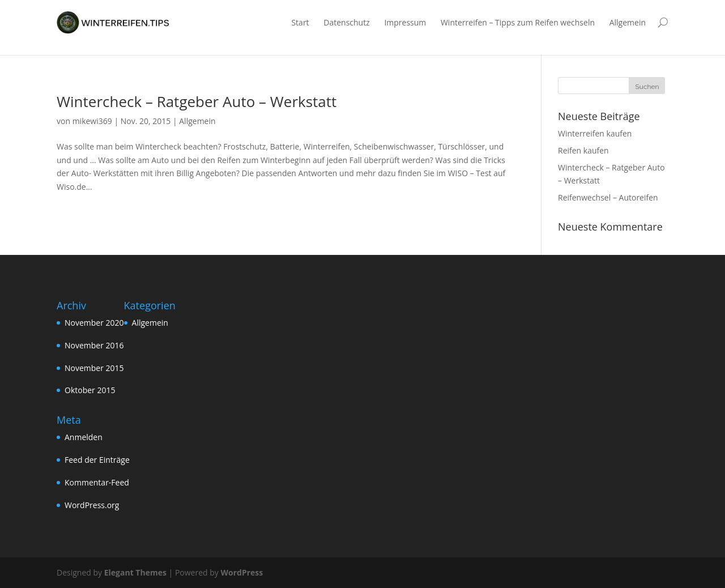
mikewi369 (92, 121)
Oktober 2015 (90, 390)
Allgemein (628, 22)
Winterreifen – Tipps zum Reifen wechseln (518, 22)
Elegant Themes (135, 572)
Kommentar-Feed (97, 482)
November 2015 (94, 368)
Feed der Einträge (97, 460)
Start (300, 22)
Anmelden (84, 437)
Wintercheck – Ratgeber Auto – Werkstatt (197, 101)
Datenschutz (346, 22)
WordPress (242, 572)
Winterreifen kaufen (595, 133)
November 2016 (94, 345)
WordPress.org (92, 505)
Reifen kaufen (583, 150)
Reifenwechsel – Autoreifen (608, 197)
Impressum (405, 22)
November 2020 (94, 323)
